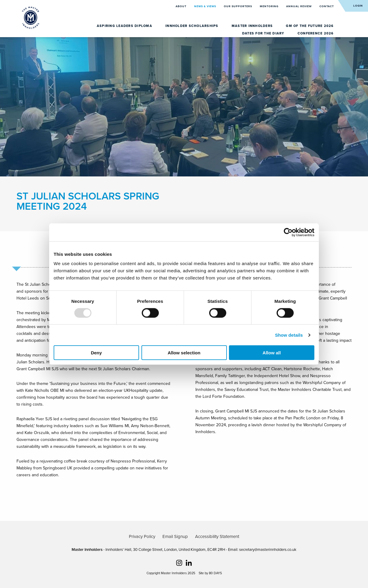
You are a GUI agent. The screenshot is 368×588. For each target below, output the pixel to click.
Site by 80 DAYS (210, 573)
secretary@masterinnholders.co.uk (268, 550)
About (181, 6)
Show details (289, 335)
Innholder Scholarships (193, 26)
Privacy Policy (142, 536)
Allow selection (184, 353)
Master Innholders (253, 26)
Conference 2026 (316, 33)
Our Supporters (238, 6)
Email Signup (175, 536)
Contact (327, 6)
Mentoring (270, 6)
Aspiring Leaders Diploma (125, 26)
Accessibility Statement (217, 536)
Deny (96, 353)
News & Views (206, 6)
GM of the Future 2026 (310, 26)
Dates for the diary (264, 33)
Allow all (272, 353)
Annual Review (299, 6)
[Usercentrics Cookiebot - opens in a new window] (288, 232)
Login (358, 6)
